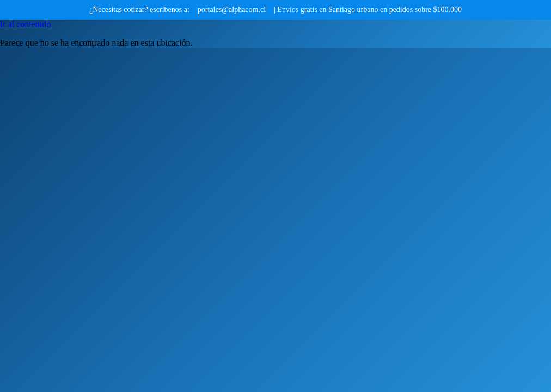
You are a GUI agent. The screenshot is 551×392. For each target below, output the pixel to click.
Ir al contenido (25, 24)
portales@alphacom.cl (232, 10)
